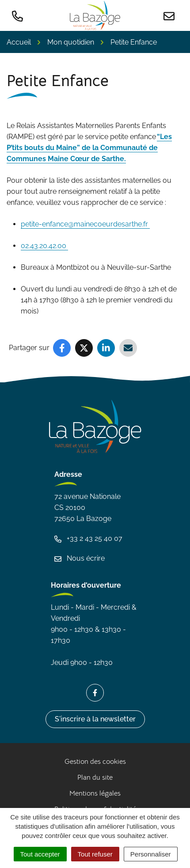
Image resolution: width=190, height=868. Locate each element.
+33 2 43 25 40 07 (88, 538)
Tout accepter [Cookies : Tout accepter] (40, 854)
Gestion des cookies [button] (95, 762)
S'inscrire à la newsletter (95, 719)
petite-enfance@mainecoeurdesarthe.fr (85, 224)
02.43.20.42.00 (44, 246)
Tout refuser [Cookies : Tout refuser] (95, 854)
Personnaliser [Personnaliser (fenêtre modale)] (151, 854)
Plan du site (95, 777)
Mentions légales (95, 793)
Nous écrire (80, 558)
